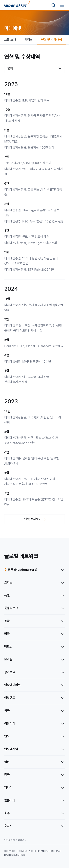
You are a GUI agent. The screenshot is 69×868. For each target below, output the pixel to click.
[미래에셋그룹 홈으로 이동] (17, 5)
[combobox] (34, 68)
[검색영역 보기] (54, 5)
